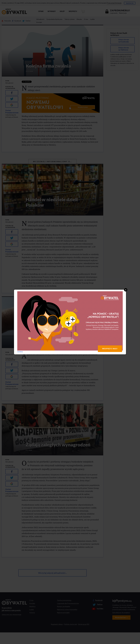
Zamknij (20, 352)
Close (126, 290)
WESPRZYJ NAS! (110, 349)
